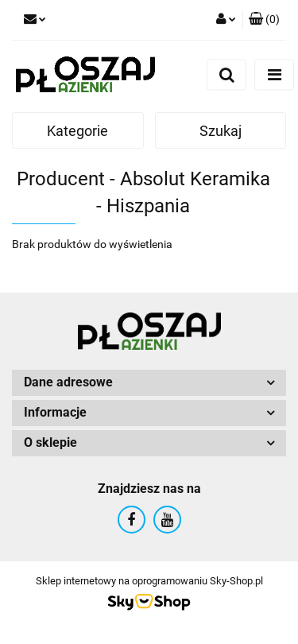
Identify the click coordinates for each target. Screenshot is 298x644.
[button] (264, 20)
